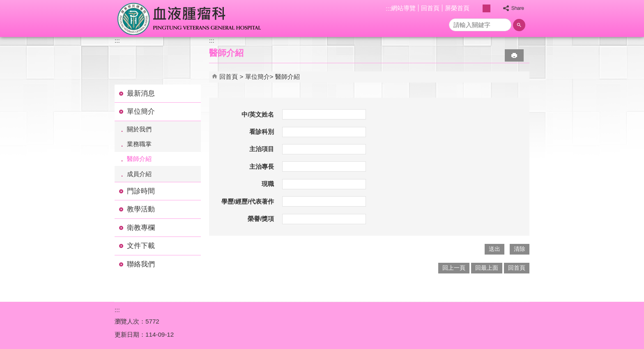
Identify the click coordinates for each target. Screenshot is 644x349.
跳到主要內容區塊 (4, 4)
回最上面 (487, 268)
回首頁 (430, 8)
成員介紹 (139, 174)
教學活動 (141, 209)
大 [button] (495, 8)
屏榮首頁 (457, 8)
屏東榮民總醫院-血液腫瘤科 (190, 18)
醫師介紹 (139, 159)
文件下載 (141, 246)
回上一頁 (454, 268)
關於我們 (139, 129)
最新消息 (141, 93)
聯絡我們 (141, 264)
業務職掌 (139, 144)
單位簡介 (141, 111)
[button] (519, 25)
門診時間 (141, 191)
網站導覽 (403, 8)
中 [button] (486, 8)
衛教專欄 (141, 228)
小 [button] (478, 8)
